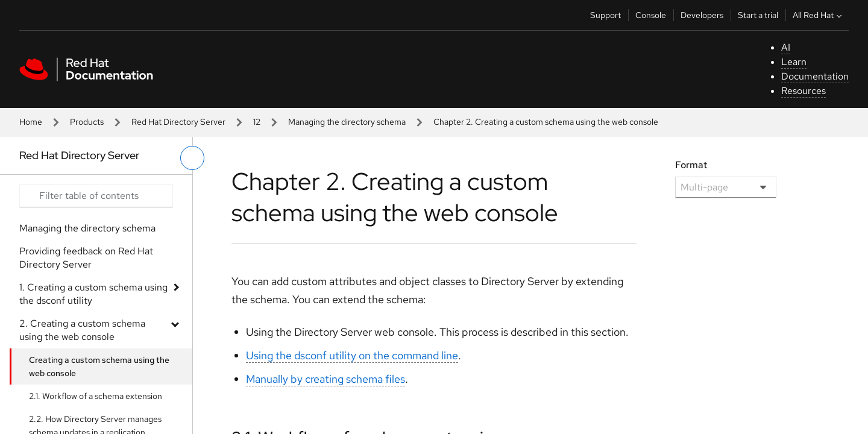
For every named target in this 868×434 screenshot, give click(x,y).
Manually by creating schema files (325, 379)
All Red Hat (819, 15)
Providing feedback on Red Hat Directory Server (86, 258)
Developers (702, 15)
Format (691, 165)
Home (31, 122)
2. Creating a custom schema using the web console (82, 330)
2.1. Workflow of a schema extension (96, 396)
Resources (804, 91)
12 (257, 122)
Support (605, 15)
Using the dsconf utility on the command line (352, 355)
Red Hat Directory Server (178, 122)
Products (87, 122)
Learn (794, 62)
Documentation (815, 76)
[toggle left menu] (192, 158)
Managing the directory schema (347, 122)
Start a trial (758, 15)
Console (651, 15)
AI (786, 47)
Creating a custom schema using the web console (99, 366)
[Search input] (96, 196)
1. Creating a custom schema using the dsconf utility (93, 294)
